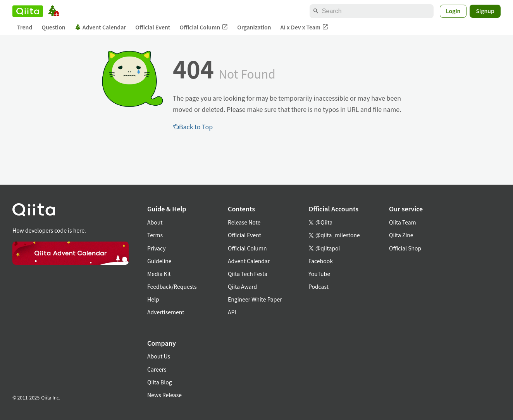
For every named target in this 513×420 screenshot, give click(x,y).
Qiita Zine (401, 235)
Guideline (159, 261)
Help (153, 299)
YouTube (319, 274)
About (155, 222)
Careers (157, 369)
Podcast (318, 286)
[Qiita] (28, 11)
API (232, 312)
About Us (159, 356)
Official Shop (405, 248)
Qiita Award (242, 286)
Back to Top (193, 127)
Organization (254, 27)
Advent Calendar (101, 27)
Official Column (204, 27)
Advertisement (166, 312)
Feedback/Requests (172, 286)
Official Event (153, 27)
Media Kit (159, 274)
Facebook (321, 261)
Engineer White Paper (255, 299)
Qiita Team (403, 222)
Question (53, 27)
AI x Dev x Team (305, 27)
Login (453, 11)
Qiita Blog (160, 382)
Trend (25, 27)
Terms (155, 235)
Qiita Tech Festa (248, 274)
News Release (164, 395)
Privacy (156, 248)
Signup (485, 11)
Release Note (244, 222)
